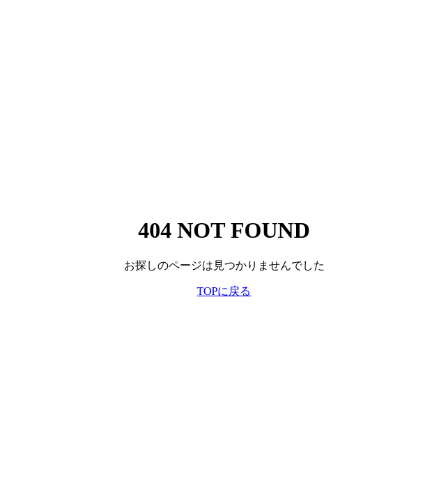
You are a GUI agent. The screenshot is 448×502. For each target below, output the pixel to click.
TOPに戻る (224, 291)
